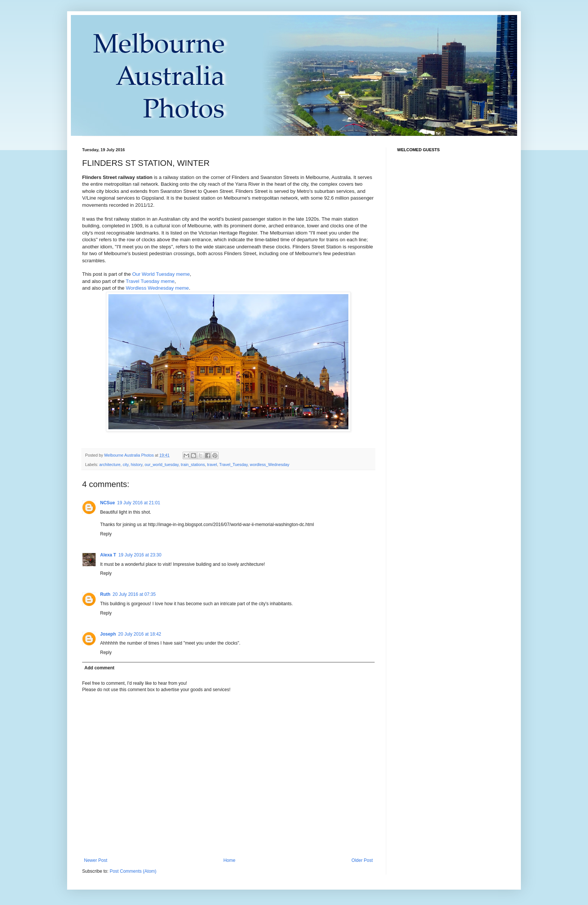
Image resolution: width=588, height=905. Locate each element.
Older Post (362, 860)
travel (212, 465)
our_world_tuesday (162, 465)
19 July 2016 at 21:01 (139, 503)
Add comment (99, 668)
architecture (110, 465)
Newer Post (96, 860)
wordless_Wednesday (269, 465)
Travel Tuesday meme (150, 281)
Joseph (108, 634)
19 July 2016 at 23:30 (140, 555)
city (125, 465)
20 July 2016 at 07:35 (134, 594)
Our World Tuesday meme (161, 274)
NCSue (107, 503)
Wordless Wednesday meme (157, 288)
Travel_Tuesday (234, 465)
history (137, 465)
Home (229, 860)
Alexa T (108, 555)
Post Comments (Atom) (133, 871)
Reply (106, 534)
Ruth (105, 594)
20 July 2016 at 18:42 (140, 634)
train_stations (193, 465)
